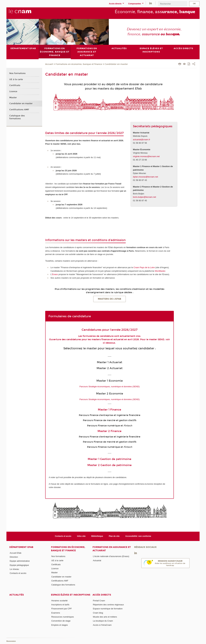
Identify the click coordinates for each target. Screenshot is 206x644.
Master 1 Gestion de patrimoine (110, 459)
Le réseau (14, 569)
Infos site (81, 536)
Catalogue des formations (17, 117)
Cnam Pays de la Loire (144, 267)
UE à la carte (16, 79)
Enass (55, 274)
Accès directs (102, 595)
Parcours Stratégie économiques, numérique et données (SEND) (110, 386)
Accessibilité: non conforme (138, 536)
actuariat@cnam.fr (141, 139)
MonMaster (160, 271)
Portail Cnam (99, 600)
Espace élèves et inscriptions (71, 595)
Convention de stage (61, 621)
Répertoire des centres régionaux (108, 605)
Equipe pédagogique (19, 565)
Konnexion (11, 641)
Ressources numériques (63, 617)
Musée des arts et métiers (105, 617)
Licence (13, 91)
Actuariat (97, 560)
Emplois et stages (60, 625)
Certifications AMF (19, 110)
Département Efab (21, 547)
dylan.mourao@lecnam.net (145, 177)
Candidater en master (116, 64)
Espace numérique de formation (108, 609)
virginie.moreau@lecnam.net (146, 156)
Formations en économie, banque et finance (79, 64)
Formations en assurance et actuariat (112, 549)
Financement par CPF (62, 609)
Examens (56, 613)
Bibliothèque (97, 536)
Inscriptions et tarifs (60, 605)
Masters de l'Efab (110, 299)
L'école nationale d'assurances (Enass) (111, 556)
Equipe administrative (20, 561)
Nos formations (17, 73)
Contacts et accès (63, 536)
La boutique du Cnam (103, 621)
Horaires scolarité (59, 600)
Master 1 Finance (110, 410)
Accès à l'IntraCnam (102, 625)
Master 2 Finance (110, 431)
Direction (14, 557)
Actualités (17, 595)
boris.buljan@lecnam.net (144, 197)
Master (13, 97)
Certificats (15, 85)
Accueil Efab (15, 553)
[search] (173, 4)
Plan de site (114, 536)
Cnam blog (98, 613)
